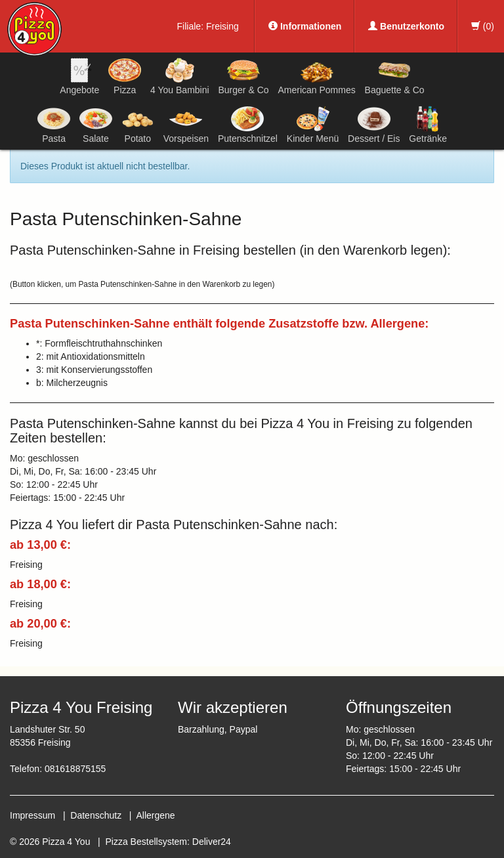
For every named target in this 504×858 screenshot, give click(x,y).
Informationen (305, 26)
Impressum (32, 815)
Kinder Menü (313, 125)
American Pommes (316, 78)
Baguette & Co (395, 76)
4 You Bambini (180, 76)
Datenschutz (96, 815)
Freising (222, 26)
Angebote (79, 76)
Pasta (54, 125)
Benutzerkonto (406, 26)
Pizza (125, 76)
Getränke (428, 125)
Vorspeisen (186, 125)
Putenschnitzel (248, 125)
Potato (138, 125)
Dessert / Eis (374, 125)
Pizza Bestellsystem (146, 842)
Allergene (155, 815)
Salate (96, 125)
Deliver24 (212, 842)
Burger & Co (244, 76)
